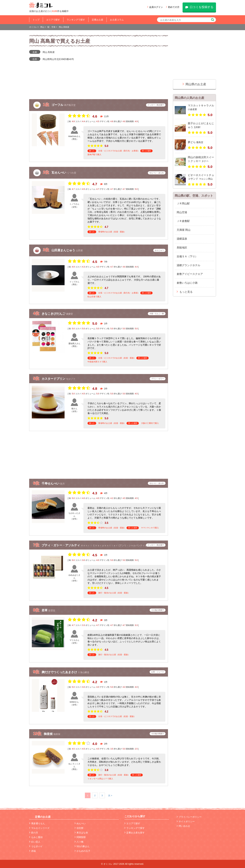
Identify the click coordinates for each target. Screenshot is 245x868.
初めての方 (173, 7)
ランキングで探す (76, 20)
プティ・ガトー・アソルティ (61, 545)
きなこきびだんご (54, 314)
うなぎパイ (36, 846)
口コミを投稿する (199, 7)
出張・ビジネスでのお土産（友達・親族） (117, 358)
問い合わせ (183, 826)
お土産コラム (117, 20)
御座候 (49, 734)
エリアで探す (53, 20)
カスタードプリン (54, 379)
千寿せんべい (51, 483)
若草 (45, 610)
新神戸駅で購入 (94, 155)
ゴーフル (58, 105)
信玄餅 (79, 828)
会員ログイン (155, 7)
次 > (110, 795)
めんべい (80, 823)
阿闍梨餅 (80, 837)
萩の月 (34, 833)
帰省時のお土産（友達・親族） (112, 232)
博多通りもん (37, 823)
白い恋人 (35, 842)
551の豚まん (82, 846)
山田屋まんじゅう (64, 250)
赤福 (32, 851)
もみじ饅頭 (36, 837)
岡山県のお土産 (194, 84)
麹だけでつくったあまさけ (60, 672)
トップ (36, 20)
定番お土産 (98, 20)
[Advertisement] (99, 455)
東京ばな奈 (81, 833)
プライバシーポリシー (189, 817)
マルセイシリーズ (39, 828)
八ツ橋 (79, 842)
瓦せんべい (59, 173)
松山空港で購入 (94, 297)
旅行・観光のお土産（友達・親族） (114, 593)
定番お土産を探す (135, 833)
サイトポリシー (186, 821)
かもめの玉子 (82, 851)
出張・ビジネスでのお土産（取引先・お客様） (119, 151)
